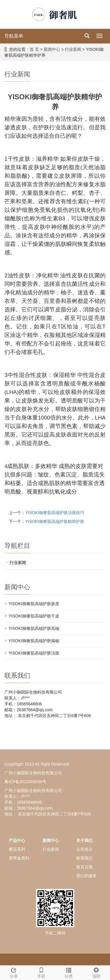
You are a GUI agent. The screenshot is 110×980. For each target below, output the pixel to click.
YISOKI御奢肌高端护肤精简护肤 (55, 521)
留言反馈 (84, 867)
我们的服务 (87, 876)
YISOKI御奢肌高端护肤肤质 (34, 604)
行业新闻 (73, 49)
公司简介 (84, 849)
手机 (41, 972)
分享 (14, 972)
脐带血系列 (19, 858)
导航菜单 (14, 36)
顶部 (96, 972)
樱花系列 (17, 849)
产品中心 (17, 840)
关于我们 (84, 840)
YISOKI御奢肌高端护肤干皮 (34, 616)
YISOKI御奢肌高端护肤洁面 (34, 653)
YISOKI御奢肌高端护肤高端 (34, 628)
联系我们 (84, 858)
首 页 (34, 49)
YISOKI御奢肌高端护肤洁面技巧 (55, 513)
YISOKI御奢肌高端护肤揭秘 (34, 641)
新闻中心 (52, 49)
